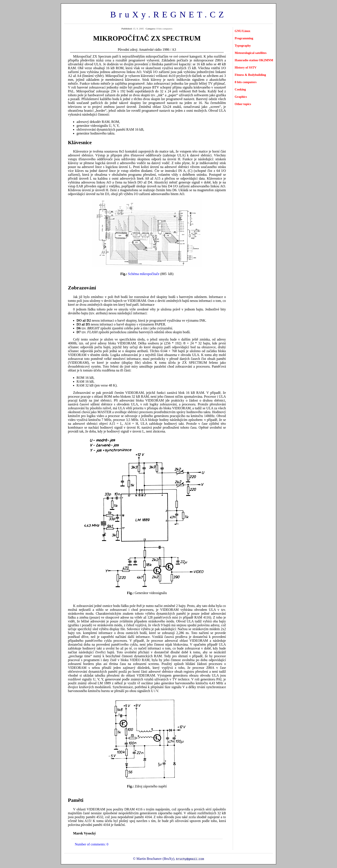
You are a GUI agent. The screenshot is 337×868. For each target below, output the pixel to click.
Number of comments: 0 (92, 844)
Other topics (243, 104)
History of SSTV (246, 67)
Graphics (241, 97)
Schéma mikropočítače (144, 274)
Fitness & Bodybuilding (250, 75)
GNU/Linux (243, 31)
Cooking (240, 89)
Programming (244, 38)
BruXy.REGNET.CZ (168, 15)
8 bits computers (246, 82)
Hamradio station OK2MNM (254, 60)
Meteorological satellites (251, 53)
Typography (243, 46)
